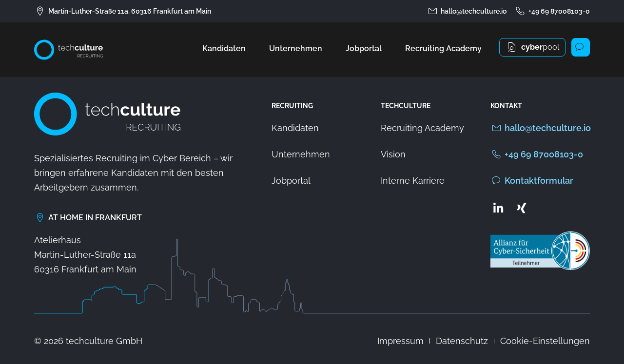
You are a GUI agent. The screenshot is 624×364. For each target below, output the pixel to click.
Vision (393, 154)
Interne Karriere (413, 181)
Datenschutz (462, 341)
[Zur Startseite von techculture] (68, 50)
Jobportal (364, 48)
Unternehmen (296, 48)
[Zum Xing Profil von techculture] (522, 208)
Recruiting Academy (443, 48)
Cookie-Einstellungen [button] (545, 341)
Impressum (400, 341)
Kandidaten (224, 48)
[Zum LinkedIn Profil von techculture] (498, 208)
